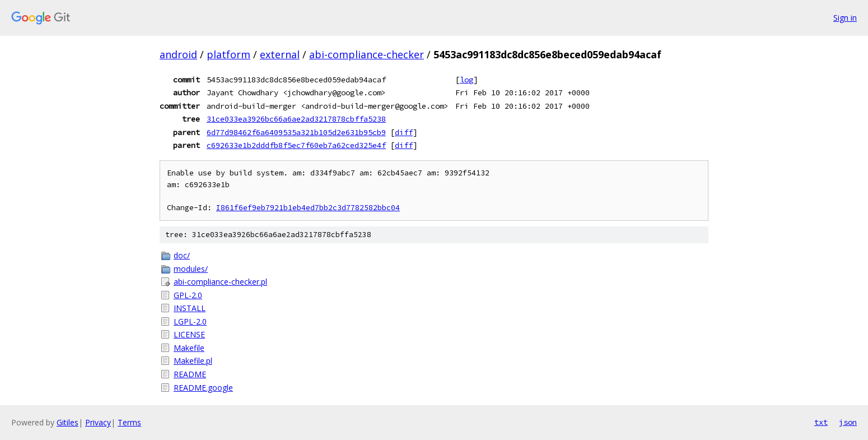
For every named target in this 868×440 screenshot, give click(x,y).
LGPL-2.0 (190, 321)
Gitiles (67, 422)
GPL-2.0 (188, 295)
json (848, 422)
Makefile (189, 348)
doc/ (182, 255)
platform (228, 54)
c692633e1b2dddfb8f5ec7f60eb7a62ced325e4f (296, 145)
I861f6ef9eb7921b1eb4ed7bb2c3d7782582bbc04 (308, 208)
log (466, 80)
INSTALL (190, 308)
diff (404, 132)
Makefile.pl (193, 361)
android (178, 54)
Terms (129, 422)
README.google (203, 388)
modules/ (191, 269)
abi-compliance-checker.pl (220, 282)
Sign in (845, 18)
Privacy (98, 422)
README (190, 374)
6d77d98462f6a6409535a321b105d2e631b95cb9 (296, 132)
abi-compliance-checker (367, 54)
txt (821, 422)
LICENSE (189, 334)
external (280, 54)
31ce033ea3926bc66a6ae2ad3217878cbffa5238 (296, 119)
